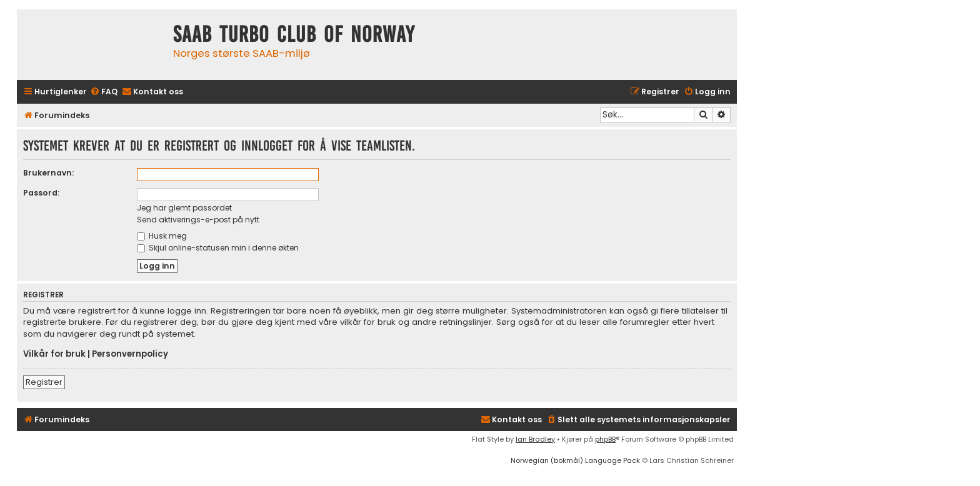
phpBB (605, 439)
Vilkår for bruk (54, 354)
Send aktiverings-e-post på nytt (198, 220)
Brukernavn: (48, 173)
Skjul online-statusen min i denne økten (218, 248)
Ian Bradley (535, 439)
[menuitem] (104, 92)
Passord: (41, 193)
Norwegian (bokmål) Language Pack (575, 460)
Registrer (44, 382)
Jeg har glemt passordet (184, 208)
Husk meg (162, 236)
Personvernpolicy (130, 354)
